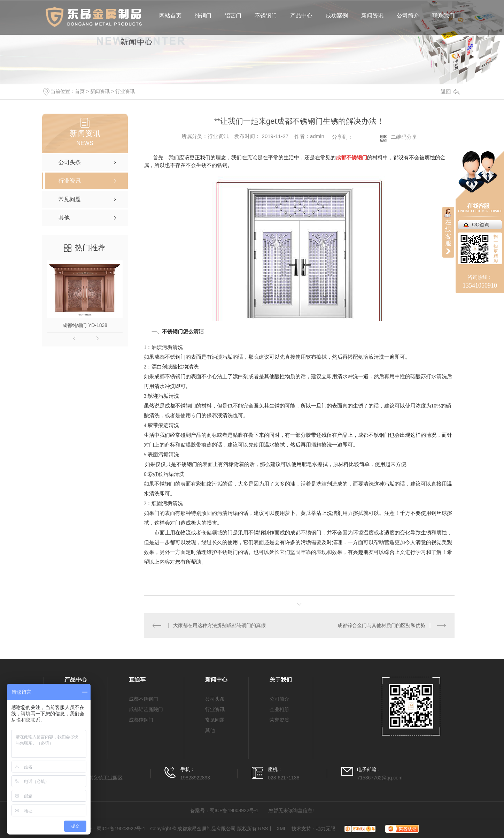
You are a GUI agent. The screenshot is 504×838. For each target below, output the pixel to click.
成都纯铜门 (141, 720)
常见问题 (215, 720)
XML (282, 829)
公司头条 (215, 699)
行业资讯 (125, 91)
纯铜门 (203, 16)
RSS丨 (266, 829)
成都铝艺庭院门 (146, 709)
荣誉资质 (279, 720)
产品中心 (301, 16)
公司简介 (408, 16)
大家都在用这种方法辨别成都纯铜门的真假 (219, 625)
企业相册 (279, 709)
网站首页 (170, 16)
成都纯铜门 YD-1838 (85, 325)
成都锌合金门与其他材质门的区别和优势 (381, 625)
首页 (80, 91)
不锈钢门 (266, 16)
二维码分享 (404, 137)
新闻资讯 (372, 16)
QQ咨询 (481, 224)
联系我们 (443, 16)
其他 (210, 730)
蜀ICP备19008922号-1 (234, 810)
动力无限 (326, 829)
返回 (450, 92)
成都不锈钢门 (144, 699)
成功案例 (337, 16)
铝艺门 (233, 16)
